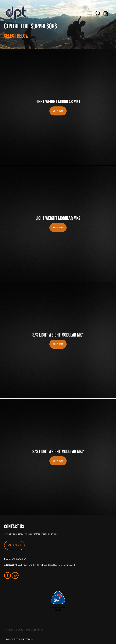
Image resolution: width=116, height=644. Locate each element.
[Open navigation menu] (90, 13)
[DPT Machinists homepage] (46, 13)
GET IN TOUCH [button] (14, 545)
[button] (98, 13)
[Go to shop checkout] (106, 13)
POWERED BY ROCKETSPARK (20, 639)
